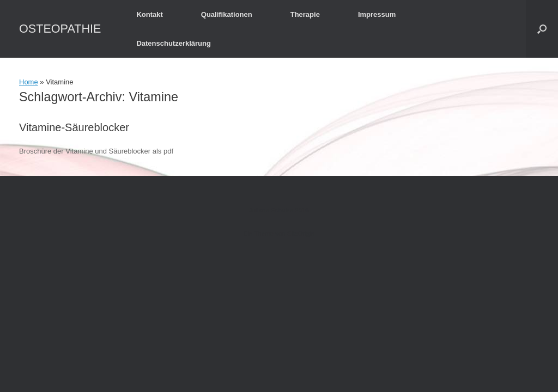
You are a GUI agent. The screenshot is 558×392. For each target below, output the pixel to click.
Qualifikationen (227, 14)
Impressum (377, 14)
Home (29, 82)
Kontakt (149, 14)
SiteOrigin (301, 234)
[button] (542, 29)
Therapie (305, 14)
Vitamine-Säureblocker (74, 127)
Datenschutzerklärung (174, 43)
